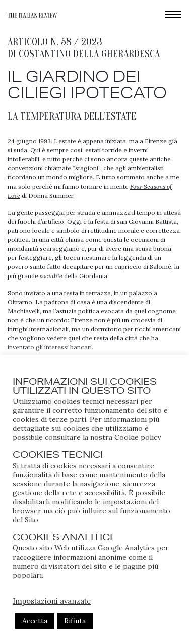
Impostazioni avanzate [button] (52, 601)
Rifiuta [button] (75, 621)
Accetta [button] (35, 621)
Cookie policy (138, 437)
